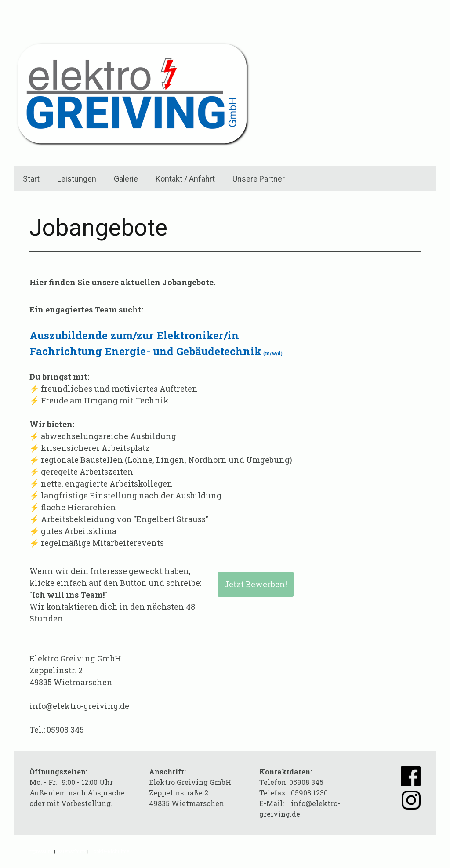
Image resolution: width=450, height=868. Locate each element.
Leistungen (77, 179)
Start (31, 179)
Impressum (40, 851)
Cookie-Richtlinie (110, 851)
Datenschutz (71, 851)
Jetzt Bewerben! (256, 584)
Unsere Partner (259, 179)
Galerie (126, 179)
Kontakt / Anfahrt (185, 179)
